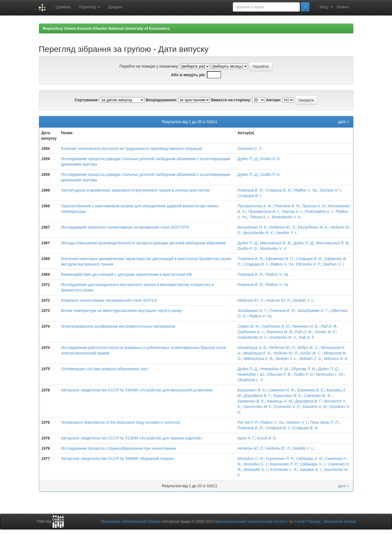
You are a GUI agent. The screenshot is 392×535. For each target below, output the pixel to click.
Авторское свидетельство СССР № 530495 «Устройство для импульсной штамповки (137, 390)
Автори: (274, 100)
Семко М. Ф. (249, 326)
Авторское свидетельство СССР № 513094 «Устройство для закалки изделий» (131, 438)
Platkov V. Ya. (306, 190)
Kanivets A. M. (315, 407)
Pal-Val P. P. (248, 422)
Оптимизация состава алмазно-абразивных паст (105, 369)
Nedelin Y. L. (287, 233)
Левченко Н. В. (305, 326)
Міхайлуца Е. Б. (257, 353)
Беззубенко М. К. (313, 227)
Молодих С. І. (256, 464)
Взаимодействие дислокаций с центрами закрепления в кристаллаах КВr (127, 274)
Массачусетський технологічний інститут (251, 521)
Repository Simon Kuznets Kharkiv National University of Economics (106, 28)
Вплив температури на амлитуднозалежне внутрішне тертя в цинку (121, 311)
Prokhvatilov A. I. (319, 211)
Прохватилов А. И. (255, 206)
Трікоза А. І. (292, 211)
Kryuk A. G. (267, 438)
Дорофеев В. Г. (258, 396)
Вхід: (325, 7)
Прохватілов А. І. (264, 211)
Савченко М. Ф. (318, 396)
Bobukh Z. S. (311, 359)
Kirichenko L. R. (284, 470)
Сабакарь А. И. (310, 459)
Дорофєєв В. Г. (308, 401)
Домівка (62, 7)
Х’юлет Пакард (307, 521)
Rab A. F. (307, 337)
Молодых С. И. (251, 459)
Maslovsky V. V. (273, 248)
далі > (343, 122)
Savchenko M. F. (258, 407)
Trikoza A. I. (259, 217)
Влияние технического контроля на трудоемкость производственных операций (132, 149)
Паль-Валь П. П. (325, 422)
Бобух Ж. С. (308, 348)
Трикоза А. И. (314, 206)
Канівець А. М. (280, 401)
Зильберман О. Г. (313, 311)
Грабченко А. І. (251, 332)
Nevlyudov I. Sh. (330, 374)
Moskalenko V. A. (286, 217)
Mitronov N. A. (336, 359)
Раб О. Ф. (304, 332)
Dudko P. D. (270, 159)
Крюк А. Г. (246, 438)
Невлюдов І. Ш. (251, 374)
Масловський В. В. (333, 243)
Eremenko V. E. (287, 407)
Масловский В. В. (276, 243)
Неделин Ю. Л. (283, 227)
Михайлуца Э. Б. (252, 348)
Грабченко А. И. (276, 326)
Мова (343, 7)
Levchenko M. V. (283, 337)
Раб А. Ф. (329, 326)
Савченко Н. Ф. (282, 390)
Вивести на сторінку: (231, 100)
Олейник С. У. (250, 149)
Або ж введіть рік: (188, 75)
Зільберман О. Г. (252, 311)
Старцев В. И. (278, 190)
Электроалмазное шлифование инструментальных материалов (118, 326)
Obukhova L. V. (251, 380)
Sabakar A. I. (311, 470)
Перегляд (89, 7)
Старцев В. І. (250, 196)
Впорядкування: (161, 100)
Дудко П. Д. (248, 159)
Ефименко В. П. (280, 259)
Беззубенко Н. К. (252, 227)
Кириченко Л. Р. (280, 459)
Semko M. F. (325, 332)
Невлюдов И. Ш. (274, 369)
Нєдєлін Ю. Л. (278, 300)
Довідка (115, 7)
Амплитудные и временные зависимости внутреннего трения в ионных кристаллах (135, 190)
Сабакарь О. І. (313, 464)
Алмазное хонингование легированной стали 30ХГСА (109, 300)
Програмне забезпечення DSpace (131, 521)
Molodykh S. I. (256, 470)
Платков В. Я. (250, 190)
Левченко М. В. (279, 332)
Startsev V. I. (331, 190)
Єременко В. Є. (251, 401)
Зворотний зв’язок (340, 521)
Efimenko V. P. (308, 264)
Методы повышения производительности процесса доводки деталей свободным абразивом (143, 243)
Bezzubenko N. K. (259, 233)
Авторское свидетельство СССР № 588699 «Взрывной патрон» (118, 459)
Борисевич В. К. (252, 390)
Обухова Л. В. (303, 369)
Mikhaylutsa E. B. (258, 359)
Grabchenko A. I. (252, 337)
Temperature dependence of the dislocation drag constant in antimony (121, 422)
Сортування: (87, 100)
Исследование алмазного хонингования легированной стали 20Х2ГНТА (125, 227)
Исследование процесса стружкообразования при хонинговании (118, 448)
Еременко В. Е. (311, 390)
